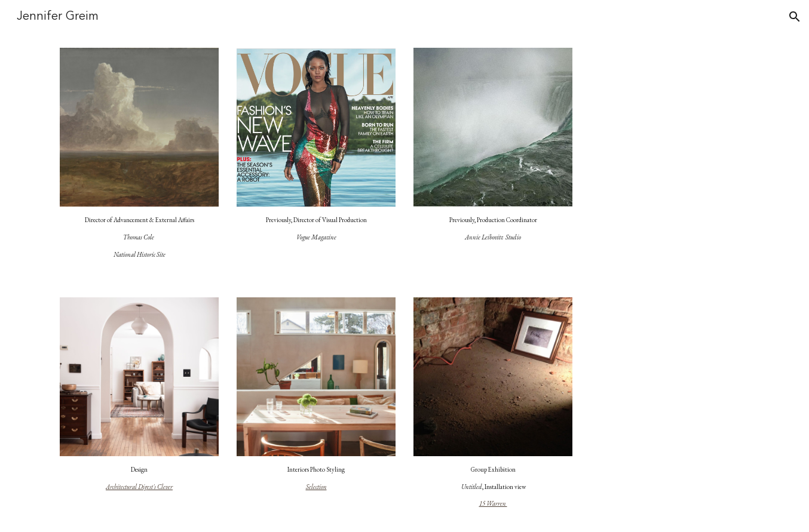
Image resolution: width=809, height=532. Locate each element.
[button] (795, 17)
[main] (139, 237)
